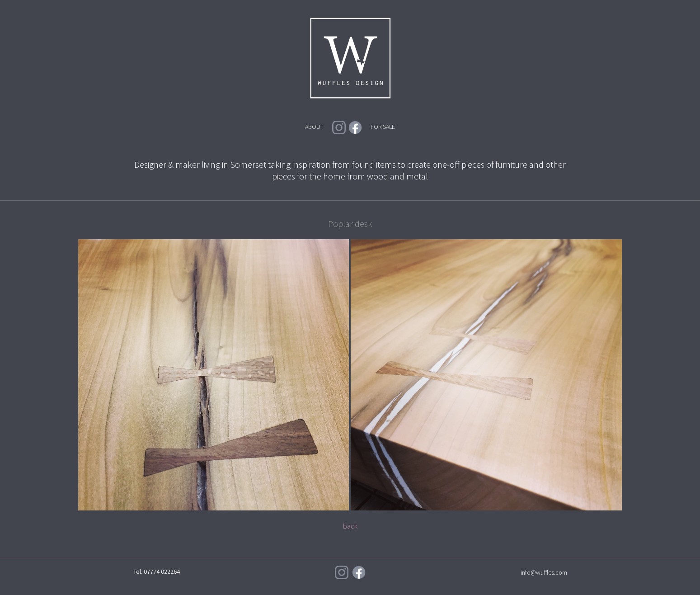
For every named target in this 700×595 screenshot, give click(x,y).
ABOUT (314, 127)
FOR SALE (383, 127)
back (350, 526)
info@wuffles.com (544, 572)
